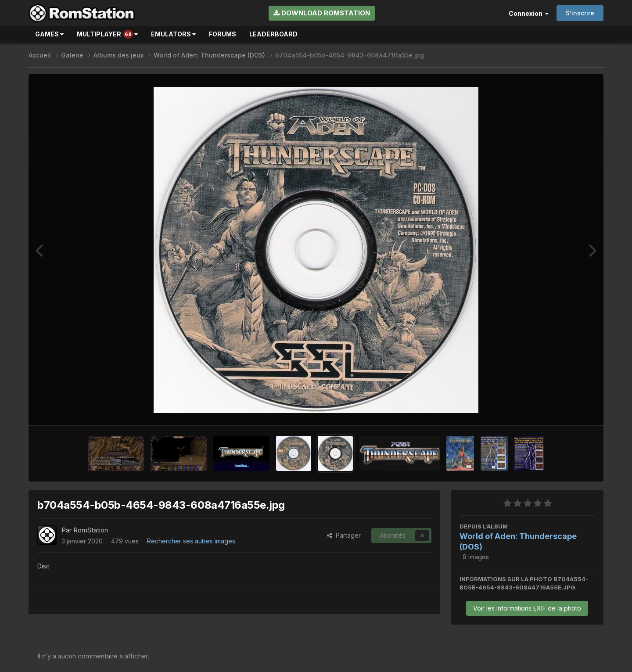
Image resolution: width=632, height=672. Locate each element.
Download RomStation (322, 13)
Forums (223, 34)
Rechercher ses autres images (191, 541)
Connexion (529, 13)
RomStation (91, 530)
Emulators (173, 34)
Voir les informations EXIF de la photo (527, 608)
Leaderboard (273, 34)
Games (49, 34)
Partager (344, 535)
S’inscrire (580, 13)
